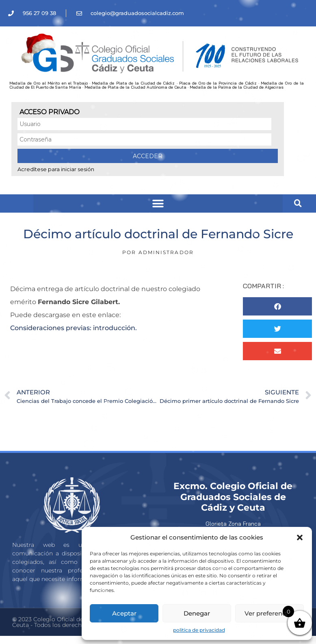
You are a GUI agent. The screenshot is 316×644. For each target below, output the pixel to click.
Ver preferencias (269, 613)
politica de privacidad (199, 630)
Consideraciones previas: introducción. (74, 328)
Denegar (197, 613)
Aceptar (124, 613)
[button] (300, 537)
